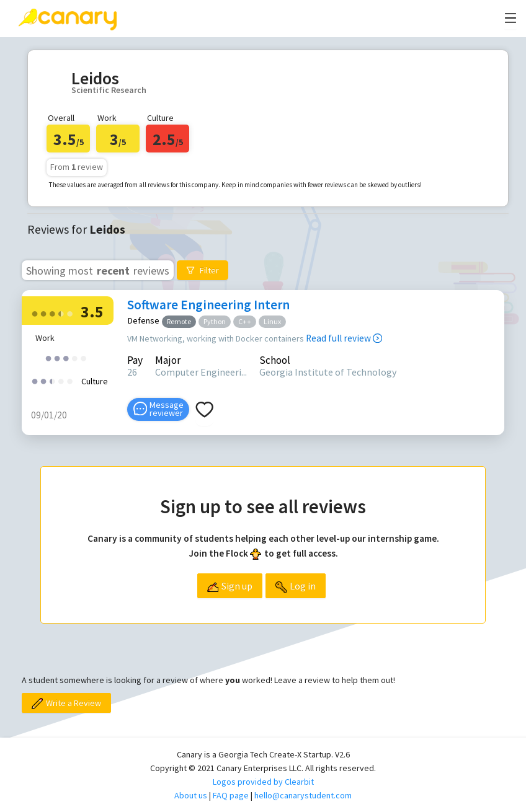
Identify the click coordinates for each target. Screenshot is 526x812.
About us (191, 795)
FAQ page (231, 795)
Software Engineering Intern (208, 305)
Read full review (344, 338)
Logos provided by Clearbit (263, 782)
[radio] (35, 313)
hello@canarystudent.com (303, 795)
